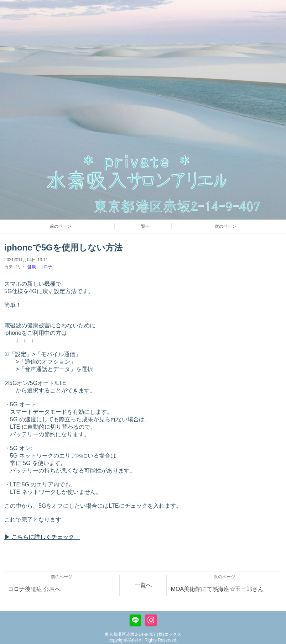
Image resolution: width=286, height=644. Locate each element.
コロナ (46, 267)
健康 (32, 267)
